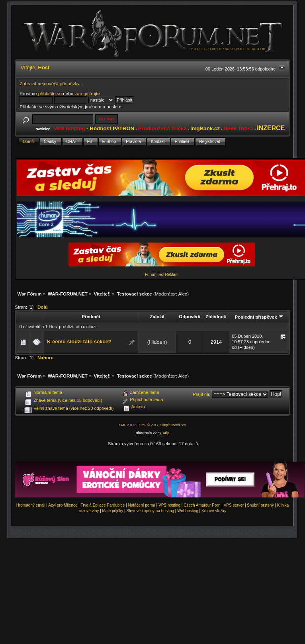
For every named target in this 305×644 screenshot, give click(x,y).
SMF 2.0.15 (128, 425)
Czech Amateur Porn (202, 505)
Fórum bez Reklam (162, 275)
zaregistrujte (87, 93)
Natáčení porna (141, 505)
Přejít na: (201, 394)
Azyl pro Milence (63, 505)
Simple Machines (173, 425)
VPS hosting (169, 505)
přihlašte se (50, 93)
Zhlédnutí (216, 316)
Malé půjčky (113, 511)
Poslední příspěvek (259, 317)
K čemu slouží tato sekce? (79, 342)
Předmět (91, 316)
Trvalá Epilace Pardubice (103, 505)
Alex (183, 294)
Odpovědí (190, 316)
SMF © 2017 (149, 425)
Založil (157, 316)
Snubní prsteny (260, 505)
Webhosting (188, 511)
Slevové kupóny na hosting (150, 511)
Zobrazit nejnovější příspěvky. (50, 83)
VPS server (234, 505)
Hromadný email (31, 505)
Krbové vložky (214, 511)
